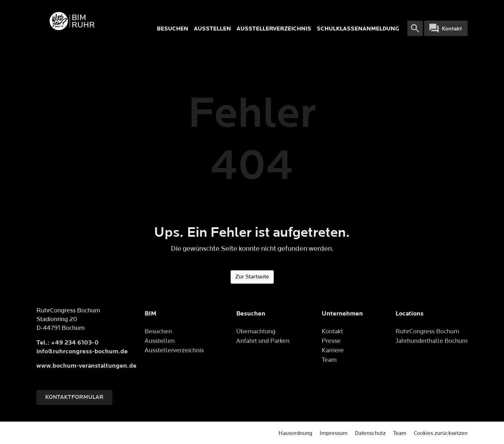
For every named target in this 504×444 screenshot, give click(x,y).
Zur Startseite (252, 277)
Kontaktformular (74, 397)
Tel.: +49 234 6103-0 (68, 343)
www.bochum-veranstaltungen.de (86, 366)
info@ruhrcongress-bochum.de (82, 351)
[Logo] (95, 21)
